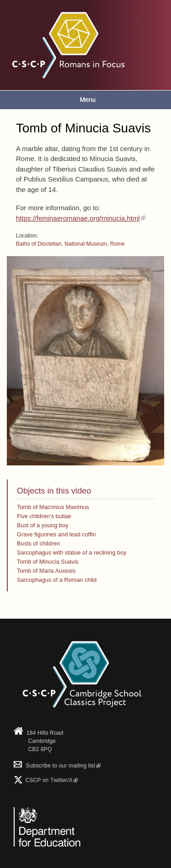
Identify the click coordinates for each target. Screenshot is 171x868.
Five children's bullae (44, 516)
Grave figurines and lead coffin (56, 534)
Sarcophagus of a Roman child (57, 580)
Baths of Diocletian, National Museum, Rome (70, 244)
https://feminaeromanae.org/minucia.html (81, 218)
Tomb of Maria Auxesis (46, 571)
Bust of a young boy (43, 525)
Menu (88, 100)
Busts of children (39, 543)
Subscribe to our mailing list (57, 766)
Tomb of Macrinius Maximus (53, 507)
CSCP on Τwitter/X (51, 780)
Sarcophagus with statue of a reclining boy (72, 553)
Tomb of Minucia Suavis (48, 562)
